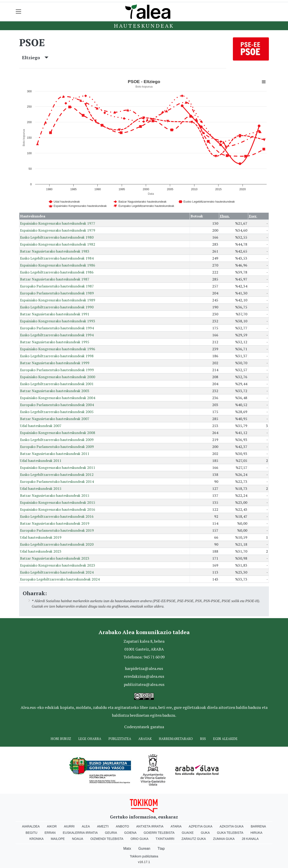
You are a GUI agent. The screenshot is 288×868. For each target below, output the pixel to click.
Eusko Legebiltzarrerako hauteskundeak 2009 (57, 440)
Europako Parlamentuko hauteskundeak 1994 (57, 328)
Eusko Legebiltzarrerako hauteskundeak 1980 (57, 237)
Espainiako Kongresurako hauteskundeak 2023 (58, 565)
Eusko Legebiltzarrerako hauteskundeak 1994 (57, 335)
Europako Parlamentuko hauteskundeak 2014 (57, 481)
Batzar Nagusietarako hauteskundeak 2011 (55, 454)
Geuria (111, 833)
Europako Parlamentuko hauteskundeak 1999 (57, 370)
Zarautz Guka (194, 839)
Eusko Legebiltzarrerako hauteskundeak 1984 (57, 258)
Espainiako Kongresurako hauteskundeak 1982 (58, 244)
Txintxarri (165, 839)
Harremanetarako (176, 739)
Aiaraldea (31, 826)
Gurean (144, 849)
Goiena (130, 833)
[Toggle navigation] (19, 12)
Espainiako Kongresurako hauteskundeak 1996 (58, 349)
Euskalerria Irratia (80, 833)
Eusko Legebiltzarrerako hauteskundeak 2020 (57, 544)
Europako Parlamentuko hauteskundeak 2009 (57, 447)
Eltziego (35, 58)
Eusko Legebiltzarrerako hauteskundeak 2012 (57, 475)
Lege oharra (90, 739)
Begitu (31, 833)
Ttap (161, 849)
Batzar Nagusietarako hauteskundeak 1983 (55, 251)
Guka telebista (230, 833)
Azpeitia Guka (201, 826)
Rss (203, 739)
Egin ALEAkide (225, 739)
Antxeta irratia (150, 826)
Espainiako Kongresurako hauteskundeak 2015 (58, 502)
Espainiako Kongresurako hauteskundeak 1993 (58, 321)
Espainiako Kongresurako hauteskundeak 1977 (58, 223)
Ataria (176, 826)
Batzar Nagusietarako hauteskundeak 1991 (55, 314)
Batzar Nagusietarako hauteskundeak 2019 (55, 523)
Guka (205, 833)
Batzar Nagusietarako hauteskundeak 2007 (55, 419)
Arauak (145, 739)
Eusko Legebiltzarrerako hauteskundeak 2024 (57, 572)
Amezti (103, 826)
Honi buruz (61, 739)
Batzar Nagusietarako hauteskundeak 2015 (55, 495)
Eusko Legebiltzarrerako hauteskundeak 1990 (57, 307)
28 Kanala (250, 839)
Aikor (52, 826)
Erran (50, 833)
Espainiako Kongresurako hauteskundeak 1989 (58, 300)
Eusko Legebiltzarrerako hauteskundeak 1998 (57, 356)
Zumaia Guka (224, 839)
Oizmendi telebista (107, 839)
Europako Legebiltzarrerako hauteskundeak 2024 (60, 579)
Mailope (58, 839)
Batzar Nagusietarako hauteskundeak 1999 (55, 363)
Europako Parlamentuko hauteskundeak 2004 (57, 405)
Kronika (37, 839)
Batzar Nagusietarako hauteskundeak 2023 (55, 558)
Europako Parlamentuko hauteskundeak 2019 (57, 530)
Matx (127, 849)
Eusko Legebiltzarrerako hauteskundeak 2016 (57, 516)
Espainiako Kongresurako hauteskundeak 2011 (58, 468)
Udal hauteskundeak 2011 (41, 461)
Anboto (123, 826)
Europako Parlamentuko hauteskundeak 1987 (57, 286)
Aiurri (69, 826)
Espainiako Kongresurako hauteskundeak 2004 (58, 398)
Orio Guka (139, 839)
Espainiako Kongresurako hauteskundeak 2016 (58, 509)
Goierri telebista (159, 833)
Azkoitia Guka (232, 826)
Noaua (78, 839)
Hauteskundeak (144, 26)
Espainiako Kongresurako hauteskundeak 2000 (58, 377)
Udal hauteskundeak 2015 (41, 488)
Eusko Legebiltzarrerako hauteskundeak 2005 (57, 412)
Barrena (258, 826)
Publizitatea (120, 739)
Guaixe (188, 833)
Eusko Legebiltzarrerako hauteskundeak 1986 (57, 272)
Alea (86, 826)
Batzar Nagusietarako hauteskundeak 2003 (55, 391)
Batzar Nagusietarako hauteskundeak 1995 (55, 342)
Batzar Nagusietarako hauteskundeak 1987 (55, 279)
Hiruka (256, 833)
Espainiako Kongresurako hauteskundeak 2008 (58, 433)
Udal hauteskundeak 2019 (41, 537)
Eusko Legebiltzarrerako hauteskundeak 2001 (57, 384)
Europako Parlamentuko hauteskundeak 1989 (57, 293)
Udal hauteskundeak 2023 (41, 551)
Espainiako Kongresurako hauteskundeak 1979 (58, 230)
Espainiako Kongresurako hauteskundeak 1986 (58, 265)
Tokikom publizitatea (144, 856)
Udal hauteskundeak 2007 (41, 426)
